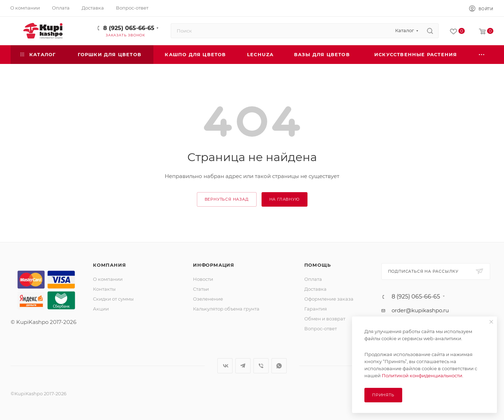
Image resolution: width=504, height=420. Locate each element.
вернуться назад (227, 199)
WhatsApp (279, 366)
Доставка (315, 289)
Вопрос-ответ (321, 329)
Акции (101, 309)
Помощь (318, 265)
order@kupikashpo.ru (420, 310)
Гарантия (316, 309)
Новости (203, 279)
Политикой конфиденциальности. (423, 375)
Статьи (201, 289)
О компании (108, 279)
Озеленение (208, 299)
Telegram (243, 366)
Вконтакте (225, 366)
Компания (109, 265)
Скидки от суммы (113, 299)
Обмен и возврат (325, 319)
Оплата (313, 279)
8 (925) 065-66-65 (129, 28)
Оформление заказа (329, 299)
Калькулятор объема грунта (226, 309)
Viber (261, 366)
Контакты (104, 289)
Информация (214, 265)
